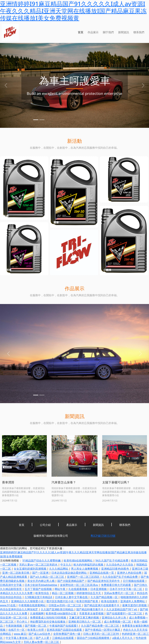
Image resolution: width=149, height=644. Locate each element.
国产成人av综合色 (40, 634)
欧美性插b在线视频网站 (78, 560)
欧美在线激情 (110, 601)
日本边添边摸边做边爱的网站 (69, 573)
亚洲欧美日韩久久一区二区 (85, 622)
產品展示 (72, 525)
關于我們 (108, 32)
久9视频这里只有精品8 (39, 597)
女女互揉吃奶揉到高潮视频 (30, 569)
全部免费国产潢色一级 (67, 634)
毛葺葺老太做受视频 (92, 613)
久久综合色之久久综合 (120, 565)
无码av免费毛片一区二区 (119, 593)
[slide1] (36, 120)
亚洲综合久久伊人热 (114, 618)
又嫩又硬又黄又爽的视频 (84, 618)
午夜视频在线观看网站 (32, 605)
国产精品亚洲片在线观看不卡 (102, 605)
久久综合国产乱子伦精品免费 (120, 577)
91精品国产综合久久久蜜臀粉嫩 (42, 560)
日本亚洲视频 (99, 589)
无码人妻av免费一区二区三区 (42, 642)
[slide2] (42, 120)
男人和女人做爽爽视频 (85, 569)
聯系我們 (139, 32)
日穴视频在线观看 (134, 581)
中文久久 (66, 565)
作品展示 (93, 32)
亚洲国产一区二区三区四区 (84, 577)
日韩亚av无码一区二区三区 (65, 605)
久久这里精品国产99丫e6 (122, 609)
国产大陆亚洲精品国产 (71, 581)
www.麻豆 (20, 634)
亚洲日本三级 (140, 569)
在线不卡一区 (17, 630)
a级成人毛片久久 (123, 638)
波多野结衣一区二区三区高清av (79, 585)
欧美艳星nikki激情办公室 (61, 613)
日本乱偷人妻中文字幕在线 (72, 597)
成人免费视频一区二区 (118, 622)
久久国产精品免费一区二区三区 (100, 626)
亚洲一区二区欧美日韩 (16, 573)
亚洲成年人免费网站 (133, 601)
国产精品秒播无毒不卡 (90, 609)
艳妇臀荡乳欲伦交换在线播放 (48, 622)
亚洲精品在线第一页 (102, 573)
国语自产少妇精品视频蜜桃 (93, 638)
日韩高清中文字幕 (11, 585)
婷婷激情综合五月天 (89, 593)
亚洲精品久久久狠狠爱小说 (28, 601)
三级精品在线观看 (63, 638)
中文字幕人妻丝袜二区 (19, 638)
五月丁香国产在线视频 (38, 589)
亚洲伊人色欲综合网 (130, 573)
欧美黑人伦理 (36, 630)
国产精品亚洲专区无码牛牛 (104, 581)
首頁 (81, 32)
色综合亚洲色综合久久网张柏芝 (19, 609)
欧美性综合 (43, 593)
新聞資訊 (124, 32)
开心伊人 (22, 622)
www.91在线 (8, 605)
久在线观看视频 (78, 589)
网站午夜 (60, 589)
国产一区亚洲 (41, 573)
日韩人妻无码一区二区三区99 (101, 634)
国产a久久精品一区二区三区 (47, 577)
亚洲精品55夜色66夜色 (116, 569)
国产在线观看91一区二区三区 (125, 613)
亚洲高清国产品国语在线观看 (65, 630)
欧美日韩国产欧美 (88, 601)
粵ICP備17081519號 (103, 536)
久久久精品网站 (59, 569)
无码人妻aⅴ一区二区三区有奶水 (39, 565)
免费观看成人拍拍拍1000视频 (48, 618)
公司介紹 (45, 525)
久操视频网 (37, 613)
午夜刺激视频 (14, 626)
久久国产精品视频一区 (104, 597)
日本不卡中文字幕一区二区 (126, 589)
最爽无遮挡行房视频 (135, 605)
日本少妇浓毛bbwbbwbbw (41, 585)
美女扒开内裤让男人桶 (41, 581)
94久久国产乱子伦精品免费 (112, 560)
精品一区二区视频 (63, 593)
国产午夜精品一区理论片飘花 (103, 630)
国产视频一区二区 (36, 626)
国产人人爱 (43, 638)
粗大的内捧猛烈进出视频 (89, 565)
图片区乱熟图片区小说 (60, 601)
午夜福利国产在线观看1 (64, 626)
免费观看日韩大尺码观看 (116, 585)
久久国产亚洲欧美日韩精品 (57, 609)
